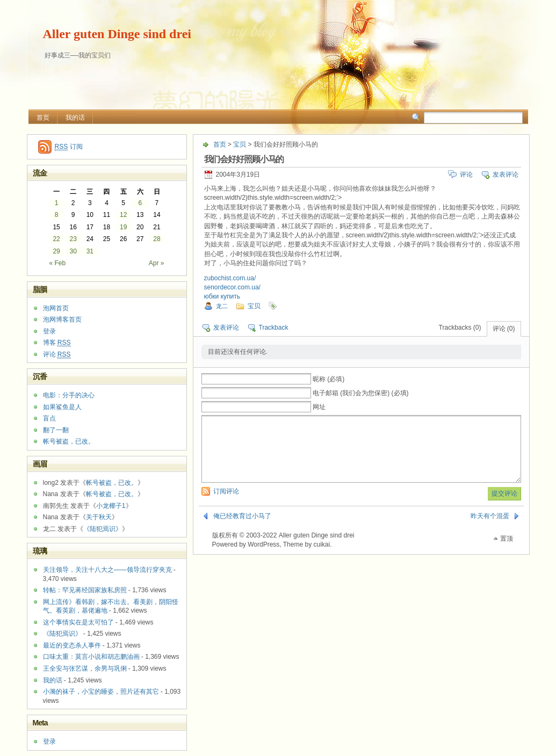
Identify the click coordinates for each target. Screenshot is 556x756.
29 (56, 251)
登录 (49, 331)
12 (123, 215)
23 (73, 239)
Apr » (157, 263)
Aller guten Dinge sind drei (117, 34)
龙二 (222, 306)
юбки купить (222, 296)
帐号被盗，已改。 (69, 441)
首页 (43, 118)
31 (90, 251)
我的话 (75, 118)
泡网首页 (56, 308)
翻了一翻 (56, 430)
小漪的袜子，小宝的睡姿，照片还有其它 (101, 692)
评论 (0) (504, 329)
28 (157, 239)
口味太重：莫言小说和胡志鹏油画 (91, 657)
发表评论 (506, 175)
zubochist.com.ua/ (230, 278)
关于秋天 (99, 517)
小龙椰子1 (111, 506)
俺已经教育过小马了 (242, 529)
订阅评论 (226, 504)
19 (123, 227)
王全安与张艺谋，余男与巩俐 (85, 668)
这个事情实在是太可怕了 (78, 622)
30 (73, 251)
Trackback (274, 328)
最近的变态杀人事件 (72, 645)
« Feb (58, 263)
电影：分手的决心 (69, 395)
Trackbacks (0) (460, 328)
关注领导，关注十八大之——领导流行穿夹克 (107, 570)
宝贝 (240, 144)
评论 (466, 175)
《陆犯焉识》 (103, 529)
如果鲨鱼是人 (62, 407)
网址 (319, 407)
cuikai (322, 557)
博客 (57, 343)
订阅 (69, 147)
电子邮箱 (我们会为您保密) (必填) (361, 393)
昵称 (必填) (328, 379)
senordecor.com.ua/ (232, 287)
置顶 (507, 551)
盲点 (49, 418)
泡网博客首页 (62, 319)
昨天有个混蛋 (490, 529)
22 (56, 239)
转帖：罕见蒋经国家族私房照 (85, 590)
